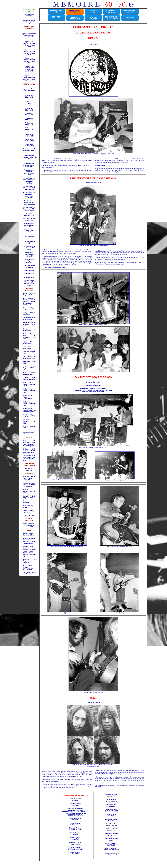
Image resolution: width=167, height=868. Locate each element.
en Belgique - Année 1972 (29, 70)
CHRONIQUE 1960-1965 (56, 12)
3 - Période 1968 (28, 399)
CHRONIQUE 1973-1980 (93, 12)
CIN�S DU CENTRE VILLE (75, 18)
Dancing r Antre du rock (29, 491)
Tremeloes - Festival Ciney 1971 (29, 421)
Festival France (29, 280)
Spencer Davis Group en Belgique (29, 379)
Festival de (29, 135)
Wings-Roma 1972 (28, 433)
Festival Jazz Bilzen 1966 (29, 96)
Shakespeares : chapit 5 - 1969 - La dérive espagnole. (29, 410)
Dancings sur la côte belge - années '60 (29, 478)
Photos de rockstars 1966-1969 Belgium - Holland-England (29, 443)
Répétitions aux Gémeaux (29, 485)
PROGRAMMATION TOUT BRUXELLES (112, 18)
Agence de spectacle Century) (113, 170)
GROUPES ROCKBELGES (130, 12)
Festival (29, 109)
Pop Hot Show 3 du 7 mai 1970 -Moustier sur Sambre (29, 195)
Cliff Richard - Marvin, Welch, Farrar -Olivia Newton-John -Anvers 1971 (29, 301)
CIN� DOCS (130, 17)
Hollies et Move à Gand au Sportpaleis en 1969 (29, 336)
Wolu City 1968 (29, 277)
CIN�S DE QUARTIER (93, 18)
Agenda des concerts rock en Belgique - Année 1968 (29, 35)
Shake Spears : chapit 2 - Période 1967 (29, 391)
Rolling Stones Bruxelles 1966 (29, 374)
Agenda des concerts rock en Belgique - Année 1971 (29, 60)
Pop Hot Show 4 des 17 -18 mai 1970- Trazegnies (29, 203)
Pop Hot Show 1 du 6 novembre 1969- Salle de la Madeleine (29, 181)
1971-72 (29, 330)
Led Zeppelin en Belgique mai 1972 (29, 357)
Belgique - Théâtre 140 (29, 368)
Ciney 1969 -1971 (29, 237)
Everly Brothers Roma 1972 (29, 314)
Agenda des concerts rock (29, 67)
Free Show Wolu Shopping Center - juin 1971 (29, 157)
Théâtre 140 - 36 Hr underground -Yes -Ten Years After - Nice (29, 458)
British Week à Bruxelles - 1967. (29, 534)
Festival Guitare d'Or (29, 231)
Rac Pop (29, 242)
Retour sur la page (29, 15)
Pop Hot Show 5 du (29, 209)
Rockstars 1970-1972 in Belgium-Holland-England (29, 451)
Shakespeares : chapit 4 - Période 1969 (29, 404)
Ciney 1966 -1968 (31, 226)
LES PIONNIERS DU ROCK (112, 12)
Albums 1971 (29, 469)
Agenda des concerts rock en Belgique (29, 43)
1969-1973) (29, 267)
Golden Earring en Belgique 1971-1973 (29, 324)
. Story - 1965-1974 (29, 512)
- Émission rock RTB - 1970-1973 (29, 567)
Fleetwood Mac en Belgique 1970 (29, 318)
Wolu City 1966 (29, 271)
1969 (29, 174)
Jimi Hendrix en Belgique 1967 (29, 348)
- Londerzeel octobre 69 (29, 254)
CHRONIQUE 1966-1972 (75, 12)
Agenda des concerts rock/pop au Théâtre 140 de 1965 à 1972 (29, 78)
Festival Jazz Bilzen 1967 (29, 103)
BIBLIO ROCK (56, 17)
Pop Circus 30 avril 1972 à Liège (29, 220)
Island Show (29, 253)
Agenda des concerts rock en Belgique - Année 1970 (29, 52)
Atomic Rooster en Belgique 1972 (29, 294)
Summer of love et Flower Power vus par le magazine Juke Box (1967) (29, 541)
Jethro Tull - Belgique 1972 (29, 343)
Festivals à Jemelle (29, 266)
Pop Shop (27, 566)
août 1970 (29, 263)
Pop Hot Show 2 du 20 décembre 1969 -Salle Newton (29, 188)
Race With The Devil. (70, 265)
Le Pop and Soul (28, 516)
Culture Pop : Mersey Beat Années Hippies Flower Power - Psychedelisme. (29, 550)
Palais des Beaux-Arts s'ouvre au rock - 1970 (29, 525)
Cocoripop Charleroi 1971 (29, 215)
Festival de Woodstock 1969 (29, 150)
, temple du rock (29, 497)
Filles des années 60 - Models (29, 573)
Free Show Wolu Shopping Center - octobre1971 (29, 165)
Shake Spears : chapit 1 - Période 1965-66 (29, 384)
